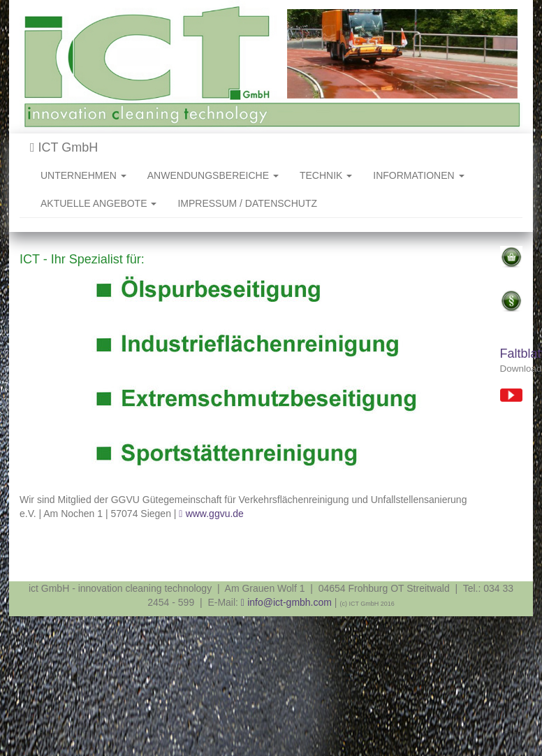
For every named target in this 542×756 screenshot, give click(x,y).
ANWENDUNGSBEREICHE (213, 175)
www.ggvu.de (215, 514)
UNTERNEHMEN (83, 175)
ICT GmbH (64, 147)
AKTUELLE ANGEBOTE (98, 203)
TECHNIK (326, 175)
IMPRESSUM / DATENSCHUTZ (247, 203)
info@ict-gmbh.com (290, 602)
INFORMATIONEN (418, 175)
